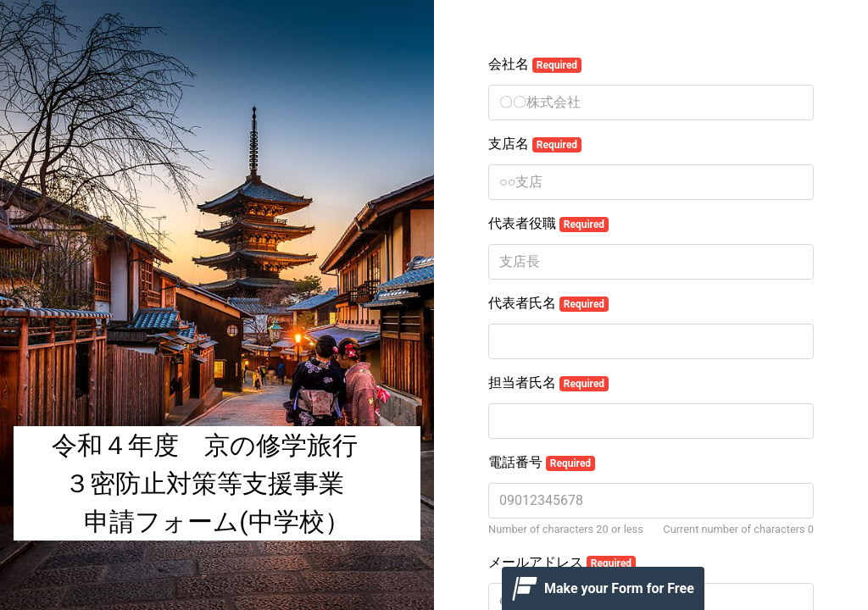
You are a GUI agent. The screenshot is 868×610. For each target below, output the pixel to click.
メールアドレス (562, 563)
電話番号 (542, 463)
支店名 (535, 144)
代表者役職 (548, 224)
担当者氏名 (548, 383)
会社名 (535, 64)
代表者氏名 (548, 303)
